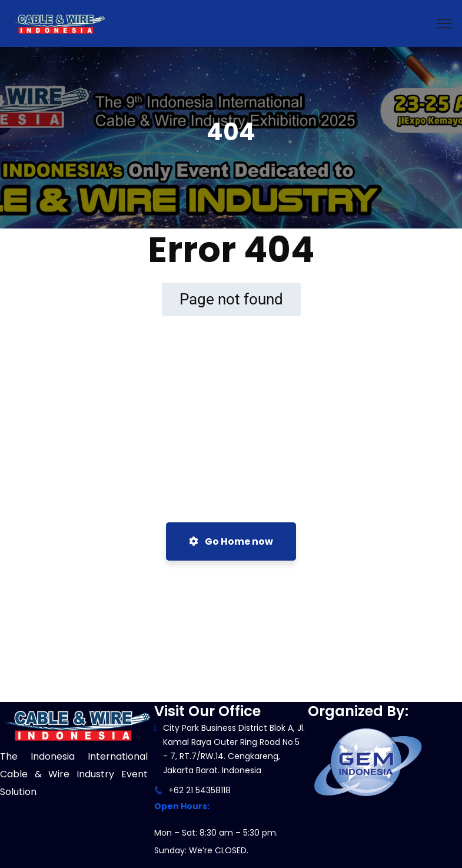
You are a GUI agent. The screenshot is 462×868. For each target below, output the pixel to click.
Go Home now (231, 541)
